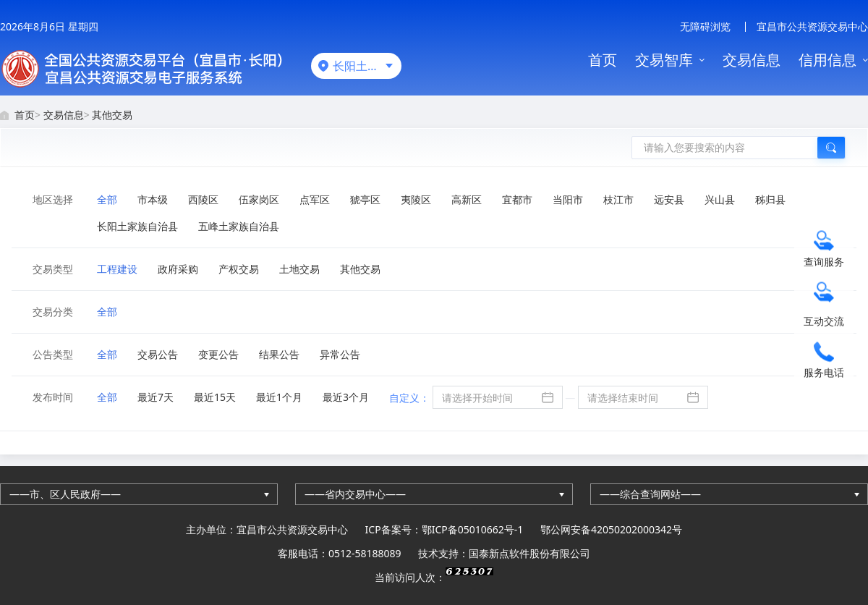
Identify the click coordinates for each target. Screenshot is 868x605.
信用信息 (827, 60)
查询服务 (824, 262)
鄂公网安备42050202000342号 (611, 529)
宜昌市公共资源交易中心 (812, 26)
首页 (603, 60)
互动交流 (824, 321)
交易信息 (752, 60)
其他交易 (112, 115)
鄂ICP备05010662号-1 (473, 529)
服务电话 (824, 372)
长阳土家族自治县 (367, 66)
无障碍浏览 (705, 26)
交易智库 (664, 60)
